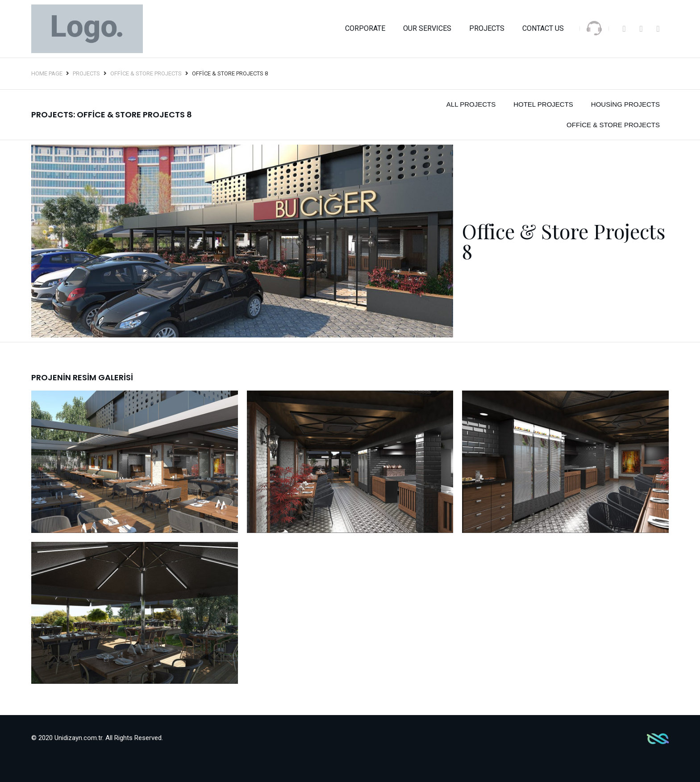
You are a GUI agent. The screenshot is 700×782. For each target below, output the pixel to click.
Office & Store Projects (146, 73)
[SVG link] (594, 28)
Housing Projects (625, 104)
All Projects (471, 104)
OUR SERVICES (427, 28)
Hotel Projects (543, 104)
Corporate (365, 28)
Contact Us (543, 28)
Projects (487, 28)
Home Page (47, 73)
